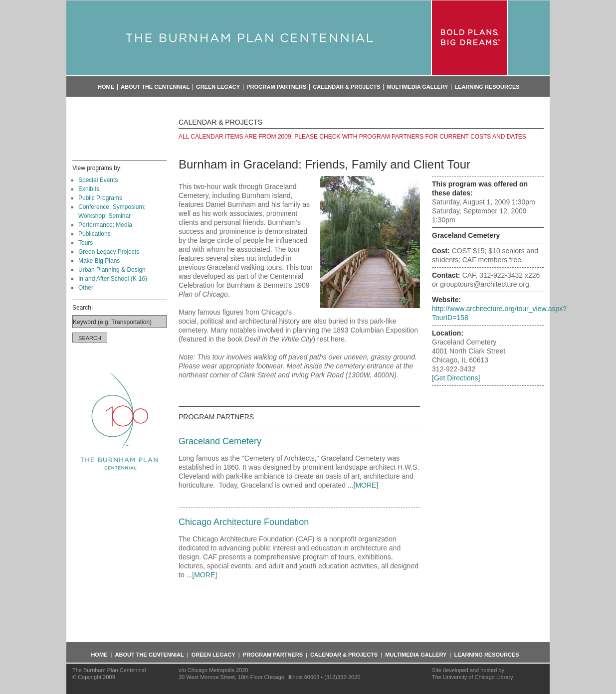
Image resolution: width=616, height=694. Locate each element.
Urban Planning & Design (112, 270)
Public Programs (100, 198)
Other (86, 288)
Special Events (98, 180)
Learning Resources (487, 87)
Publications (95, 234)
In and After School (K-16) (113, 279)
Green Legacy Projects (109, 252)
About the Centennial (155, 87)
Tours (86, 243)
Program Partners (276, 87)
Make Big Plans (99, 261)
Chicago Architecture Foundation (244, 522)
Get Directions (456, 378)
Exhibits (89, 189)
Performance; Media (105, 225)
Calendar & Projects (346, 87)
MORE (366, 485)
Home (106, 87)
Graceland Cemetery (220, 441)
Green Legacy (218, 87)
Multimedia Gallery (417, 87)
